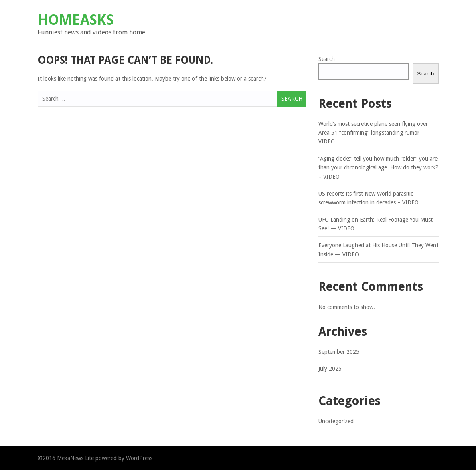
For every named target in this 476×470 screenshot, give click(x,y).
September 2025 (339, 352)
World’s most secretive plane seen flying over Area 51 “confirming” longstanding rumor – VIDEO (373, 133)
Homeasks (76, 20)
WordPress (139, 458)
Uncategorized (336, 421)
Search (327, 59)
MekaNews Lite (75, 458)
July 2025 (330, 369)
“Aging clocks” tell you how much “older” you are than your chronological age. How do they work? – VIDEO (378, 168)
